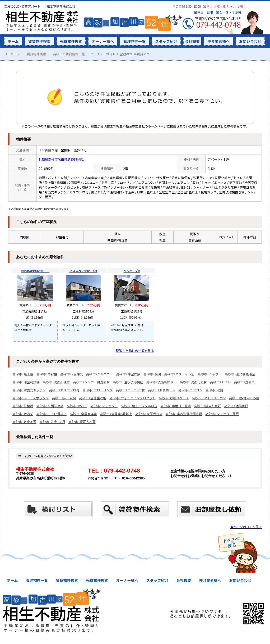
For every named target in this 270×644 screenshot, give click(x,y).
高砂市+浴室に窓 (128, 374)
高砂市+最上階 (23, 374)
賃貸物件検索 (39, 41)
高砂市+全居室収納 (93, 398)
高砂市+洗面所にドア (162, 382)
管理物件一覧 (134, 41)
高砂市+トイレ (220, 382)
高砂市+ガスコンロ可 (64, 390)
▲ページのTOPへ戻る (246, 527)
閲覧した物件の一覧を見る (135, 350)
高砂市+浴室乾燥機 (26, 382)
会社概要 (192, 41)
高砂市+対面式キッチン (29, 390)
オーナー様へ (103, 41)
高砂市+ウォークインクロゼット (132, 398)
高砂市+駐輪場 (23, 406)
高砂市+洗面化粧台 (193, 382)
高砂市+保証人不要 (82, 422)
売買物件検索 (71, 41)
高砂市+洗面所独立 (56, 382)
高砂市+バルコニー (100, 374)
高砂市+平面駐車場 (50, 406)
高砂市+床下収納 (64, 398)
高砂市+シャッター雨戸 (222, 414)
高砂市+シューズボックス (31, 398)
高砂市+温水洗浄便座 (128, 382)
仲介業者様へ (218, 41)
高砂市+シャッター (104, 406)
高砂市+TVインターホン (209, 398)
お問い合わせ (250, 41)
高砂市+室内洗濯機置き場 (184, 414)
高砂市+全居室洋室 (83, 414)
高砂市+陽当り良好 (208, 406)
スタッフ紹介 (166, 41)
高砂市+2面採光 (71, 374)
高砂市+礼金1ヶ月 (52, 422)
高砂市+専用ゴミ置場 (176, 406)
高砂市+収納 (214, 390)
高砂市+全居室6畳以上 (116, 414)
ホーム (13, 41)
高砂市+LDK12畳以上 (52, 414)
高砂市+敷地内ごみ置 (244, 398)
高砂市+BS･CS (77, 406)
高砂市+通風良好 (236, 406)
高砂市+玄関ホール (162, 390)
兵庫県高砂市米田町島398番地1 (61, 159)
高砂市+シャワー (210, 374)
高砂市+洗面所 (245, 382)
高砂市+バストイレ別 (179, 374)
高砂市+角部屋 (47, 374)
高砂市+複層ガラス (149, 414)
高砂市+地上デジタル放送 (139, 406)
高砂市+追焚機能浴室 (240, 374)
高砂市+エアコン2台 (130, 390)
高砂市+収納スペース (174, 398)
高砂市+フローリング (98, 390)
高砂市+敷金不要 (24, 422)
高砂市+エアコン (190, 390)
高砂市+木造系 (23, 414)
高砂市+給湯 (152, 374)
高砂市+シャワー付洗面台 (91, 382)
